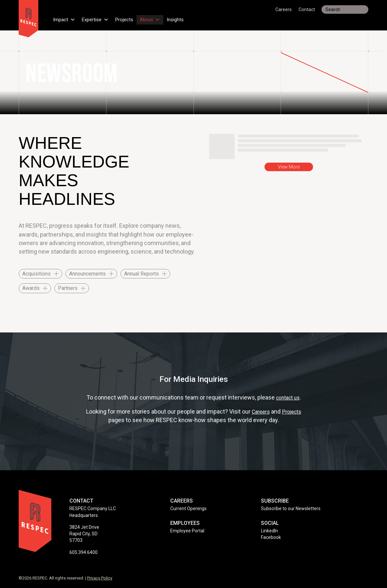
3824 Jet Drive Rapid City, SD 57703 (84, 534)
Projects (128, 18)
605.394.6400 (83, 552)
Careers (284, 9)
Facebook (271, 537)
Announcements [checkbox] (87, 274)
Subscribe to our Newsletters (291, 508)
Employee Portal (187, 531)
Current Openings (188, 508)
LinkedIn (269, 531)
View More (289, 167)
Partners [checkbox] (68, 288)
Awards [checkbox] (31, 288)
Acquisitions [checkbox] (37, 274)
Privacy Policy (100, 578)
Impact (64, 18)
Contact (307, 9)
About (154, 18)
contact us (288, 397)
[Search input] (345, 9)
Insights (181, 18)
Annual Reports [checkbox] (141, 274)
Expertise (97, 18)
